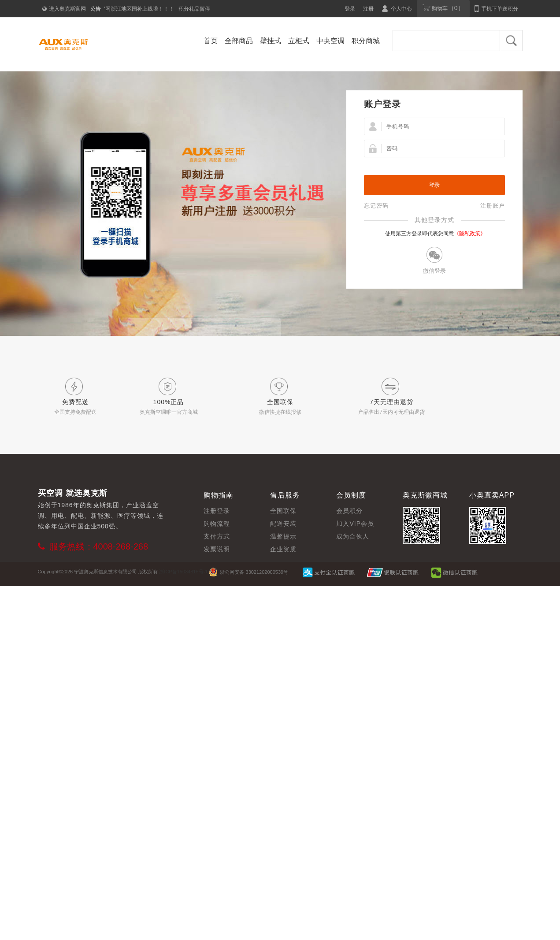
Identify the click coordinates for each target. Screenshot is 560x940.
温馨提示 (283, 536)
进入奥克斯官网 (64, 9)
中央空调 (330, 41)
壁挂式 (271, 41)
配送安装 (283, 524)
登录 (350, 9)
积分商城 (366, 41)
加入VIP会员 (355, 524)
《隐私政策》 (470, 234)
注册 (368, 9)
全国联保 (283, 511)
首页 (211, 41)
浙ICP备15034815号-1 (183, 572)
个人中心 (397, 9)
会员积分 (349, 511)
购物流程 (217, 524)
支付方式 (217, 536)
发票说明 (217, 549)
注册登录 (217, 511)
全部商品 (239, 41)
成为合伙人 (353, 536)
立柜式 (299, 41)
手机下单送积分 (496, 9)
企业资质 (283, 549)
